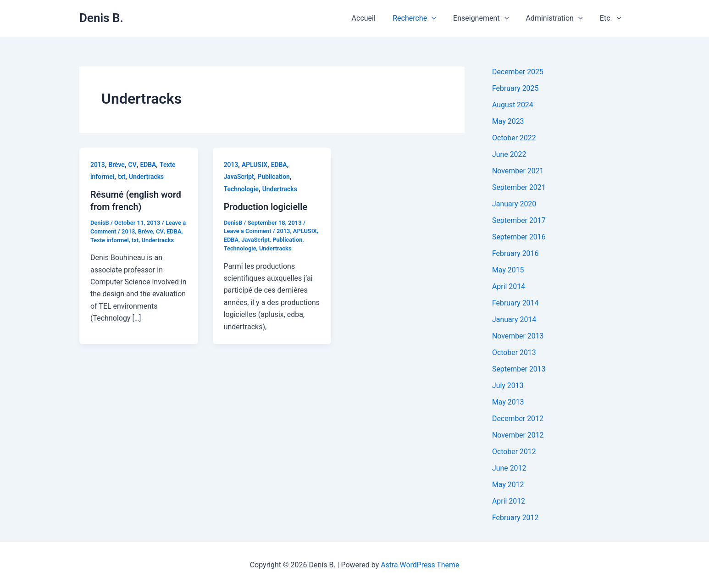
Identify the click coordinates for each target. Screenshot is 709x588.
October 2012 (514, 452)
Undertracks (147, 177)
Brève (117, 165)
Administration (558, 18)
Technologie (241, 189)
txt (122, 177)
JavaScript (239, 177)
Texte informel (110, 239)
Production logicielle (266, 207)
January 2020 (514, 204)
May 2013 (508, 402)
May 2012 (508, 485)
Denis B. (101, 18)
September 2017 (519, 220)
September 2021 (519, 187)
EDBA (148, 165)
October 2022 (514, 138)
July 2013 (508, 386)
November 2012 (518, 435)
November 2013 (518, 336)
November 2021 (518, 171)
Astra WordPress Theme (420, 565)
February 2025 (515, 88)
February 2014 (515, 303)
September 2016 (519, 237)
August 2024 (513, 105)
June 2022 (509, 154)
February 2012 (515, 518)
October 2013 (514, 352)
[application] (440, 18)
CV (133, 165)
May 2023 (508, 121)
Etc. (612, 18)
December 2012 (518, 419)
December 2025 (518, 72)
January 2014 (514, 319)
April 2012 (509, 501)
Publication (274, 177)
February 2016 (515, 253)
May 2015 (508, 270)
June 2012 (509, 468)
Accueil (375, 18)
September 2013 (519, 369)
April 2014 (509, 286)
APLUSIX (255, 165)
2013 (98, 165)
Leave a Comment (248, 231)
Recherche (423, 18)
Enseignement (487, 18)
